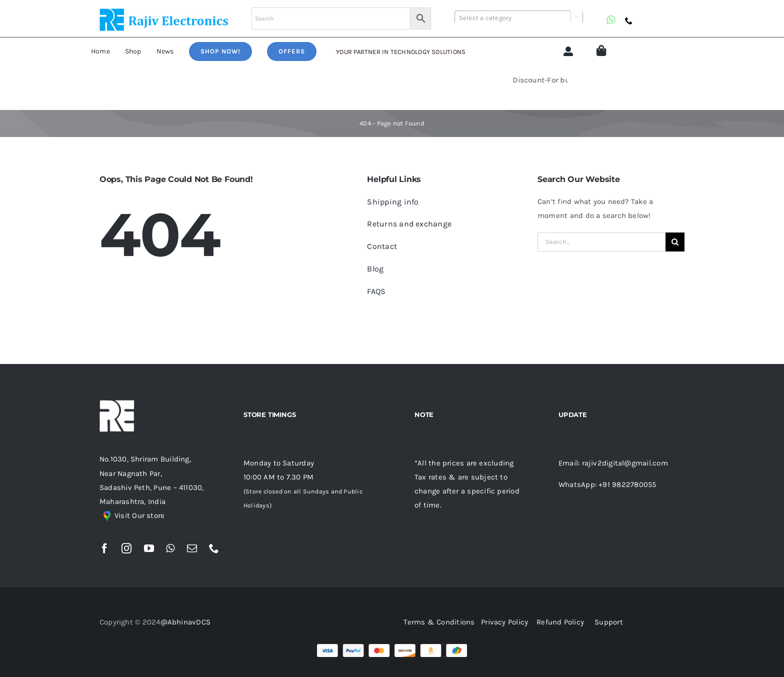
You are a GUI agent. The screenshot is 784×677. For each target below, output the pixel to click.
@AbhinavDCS (185, 622)
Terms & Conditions (441, 622)
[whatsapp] (611, 20)
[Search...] (601, 242)
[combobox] (519, 17)
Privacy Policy (504, 622)
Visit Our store (139, 515)
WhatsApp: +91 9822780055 (607, 484)
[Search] (675, 242)
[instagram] (126, 548)
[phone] (629, 21)
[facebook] (104, 548)
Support (609, 622)
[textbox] (519, 18)
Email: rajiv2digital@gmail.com (613, 463)
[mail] (192, 548)
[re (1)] (164, 12)
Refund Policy (560, 622)
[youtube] (149, 548)
